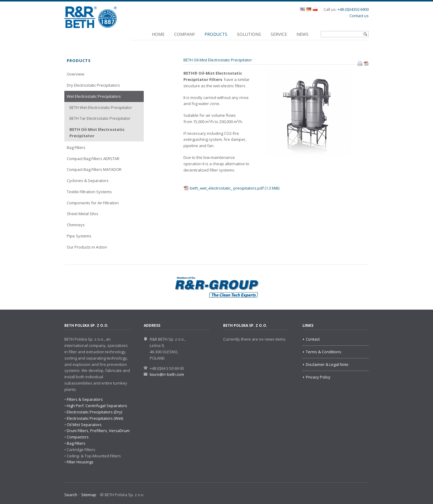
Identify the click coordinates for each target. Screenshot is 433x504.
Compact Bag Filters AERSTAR (93, 159)
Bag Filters (76, 147)
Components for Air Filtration (93, 203)
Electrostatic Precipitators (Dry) (94, 412)
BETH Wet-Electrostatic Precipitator (101, 107)
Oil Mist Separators (84, 425)
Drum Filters (78, 431)
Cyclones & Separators (88, 181)
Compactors (78, 437)
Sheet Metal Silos (83, 214)
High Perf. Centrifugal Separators (97, 406)
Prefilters (99, 431)
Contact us (359, 16)
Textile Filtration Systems (89, 192)
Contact (313, 339)
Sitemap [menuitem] (89, 495)
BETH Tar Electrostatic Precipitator (100, 118)
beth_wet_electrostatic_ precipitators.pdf (235, 188)
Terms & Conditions (324, 352)
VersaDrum (119, 431)
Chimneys (76, 225)
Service (279, 34)
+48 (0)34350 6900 (353, 9)
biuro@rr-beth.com (167, 374)
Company (184, 34)
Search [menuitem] (71, 495)
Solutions (249, 34)
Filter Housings (80, 462)
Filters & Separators (85, 399)
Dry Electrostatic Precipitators (93, 85)
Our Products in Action (87, 247)
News (302, 34)
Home (158, 34)
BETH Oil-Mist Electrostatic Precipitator (97, 133)
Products (216, 34)
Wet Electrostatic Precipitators (94, 96)
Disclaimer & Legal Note (327, 364)
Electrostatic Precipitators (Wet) (95, 418)
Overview (75, 74)
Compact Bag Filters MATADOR (94, 169)
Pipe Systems (79, 236)
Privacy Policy (318, 377)
